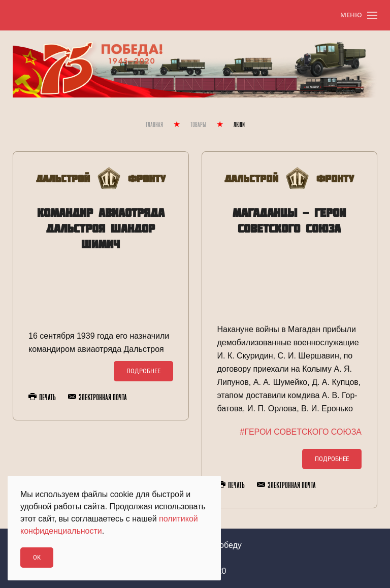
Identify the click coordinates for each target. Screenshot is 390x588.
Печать (42, 398)
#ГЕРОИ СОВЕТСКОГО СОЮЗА (301, 432)
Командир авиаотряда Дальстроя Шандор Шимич (101, 228)
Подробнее (143, 371)
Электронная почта (97, 398)
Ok (37, 557)
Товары (198, 125)
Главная (154, 125)
